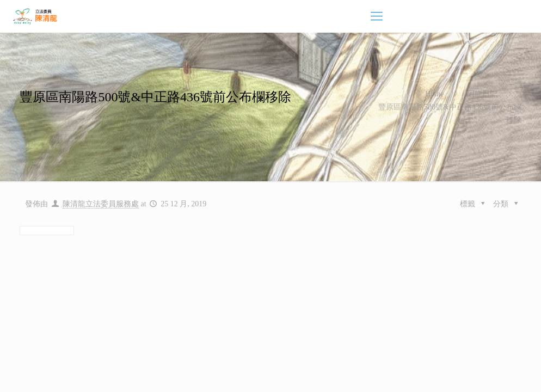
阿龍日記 (482, 94)
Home (434, 94)
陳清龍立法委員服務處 (101, 204)
